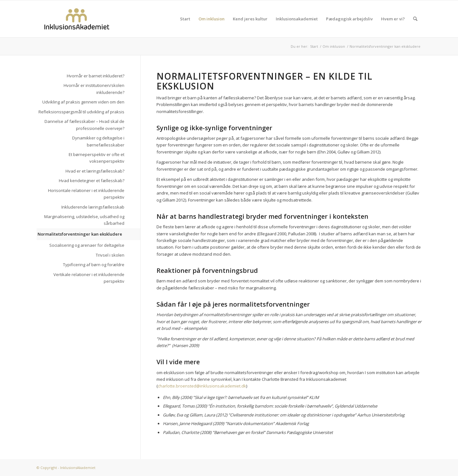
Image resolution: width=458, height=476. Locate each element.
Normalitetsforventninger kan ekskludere (80, 234)
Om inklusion (212, 19)
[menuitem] (415, 19)
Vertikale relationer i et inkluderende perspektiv (89, 278)
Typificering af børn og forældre (94, 265)
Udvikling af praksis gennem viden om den (83, 102)
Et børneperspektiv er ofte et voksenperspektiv (97, 158)
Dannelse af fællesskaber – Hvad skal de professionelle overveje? (84, 125)
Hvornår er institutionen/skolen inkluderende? (94, 89)
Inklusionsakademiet (297, 19)
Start (185, 19)
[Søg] (415, 19)
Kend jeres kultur (250, 19)
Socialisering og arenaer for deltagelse (87, 245)
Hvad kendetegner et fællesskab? (92, 181)
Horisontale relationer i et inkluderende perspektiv (86, 194)
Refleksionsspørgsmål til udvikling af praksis (81, 112)
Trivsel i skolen (110, 255)
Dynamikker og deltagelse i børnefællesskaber (98, 141)
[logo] (77, 19)
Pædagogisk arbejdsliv (349, 19)
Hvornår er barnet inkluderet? (96, 76)
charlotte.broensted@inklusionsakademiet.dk (202, 386)
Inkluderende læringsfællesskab (93, 207)
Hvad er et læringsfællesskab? (95, 171)
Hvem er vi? (393, 19)
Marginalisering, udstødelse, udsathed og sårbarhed (84, 220)
